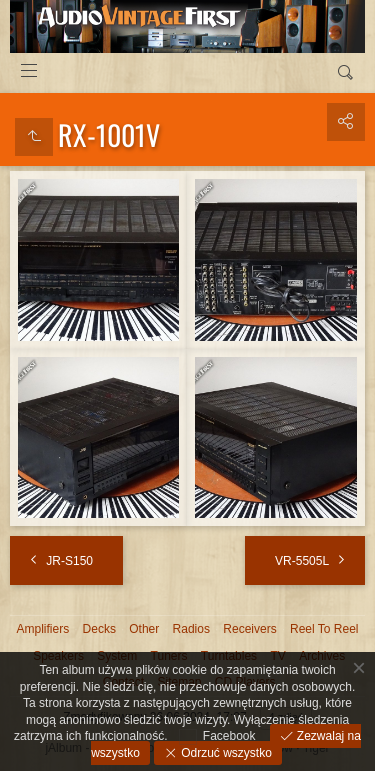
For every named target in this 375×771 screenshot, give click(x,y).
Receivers (249, 629)
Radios (191, 629)
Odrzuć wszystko (225, 753)
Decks (99, 629)
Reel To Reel (324, 629)
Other (144, 629)
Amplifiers (43, 629)
